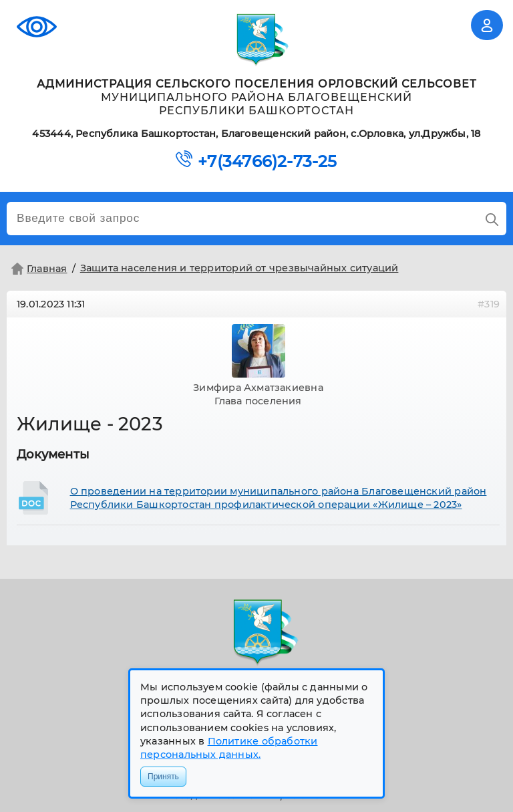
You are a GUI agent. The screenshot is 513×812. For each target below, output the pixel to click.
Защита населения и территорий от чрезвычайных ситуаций (239, 268)
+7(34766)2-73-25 (267, 162)
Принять (163, 777)
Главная (38, 269)
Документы (53, 454)
